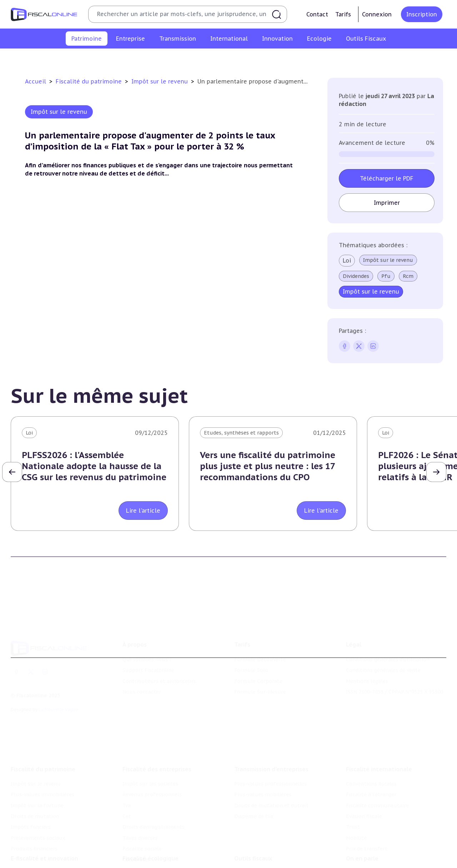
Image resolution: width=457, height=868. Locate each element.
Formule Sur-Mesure (260, 657)
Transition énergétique (151, 858)
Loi (347, 260)
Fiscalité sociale (142, 801)
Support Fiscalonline (148, 635)
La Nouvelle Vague (58, 675)
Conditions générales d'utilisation (388, 625)
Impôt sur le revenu (50, 59)
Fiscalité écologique (150, 821)
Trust (353, 780)
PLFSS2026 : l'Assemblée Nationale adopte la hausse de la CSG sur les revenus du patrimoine (94, 466)
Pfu (386, 276)
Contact (317, 14)
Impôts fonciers (294, 59)
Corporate (135, 812)
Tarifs (343, 14)
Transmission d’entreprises (271, 722)
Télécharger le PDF (387, 178)
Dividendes (356, 276)
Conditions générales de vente (383, 635)
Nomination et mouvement (380, 836)
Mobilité (356, 791)
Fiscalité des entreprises (157, 722)
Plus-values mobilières (263, 747)
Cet (127, 769)
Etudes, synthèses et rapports (241, 433)
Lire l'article (143, 511)
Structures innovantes (39, 847)
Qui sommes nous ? (147, 625)
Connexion (377, 14)
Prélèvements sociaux (350, 59)
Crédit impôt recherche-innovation (54, 836)
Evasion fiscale (364, 769)
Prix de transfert (367, 801)
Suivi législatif (252, 858)
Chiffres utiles (252, 836)
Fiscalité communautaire (377, 758)
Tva (127, 758)
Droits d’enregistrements (154, 780)
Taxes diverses (140, 791)
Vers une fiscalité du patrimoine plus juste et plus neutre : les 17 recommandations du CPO (268, 466)
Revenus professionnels (152, 747)
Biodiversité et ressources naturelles (168, 847)
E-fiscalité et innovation (44, 821)
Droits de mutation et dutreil (271, 758)
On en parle (362, 821)
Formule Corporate (258, 646)
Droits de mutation (241, 59)
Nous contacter (142, 657)
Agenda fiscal (250, 847)
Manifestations (365, 858)
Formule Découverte (260, 625)
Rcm (408, 276)
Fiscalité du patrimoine (90, 81)
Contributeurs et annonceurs (159, 646)
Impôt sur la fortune (182, 59)
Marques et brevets (35, 858)
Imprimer (386, 203)
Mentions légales (367, 646)
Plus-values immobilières (115, 59)
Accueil (36, 81)
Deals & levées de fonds (376, 847)
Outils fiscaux (253, 821)
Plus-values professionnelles (270, 736)
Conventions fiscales (371, 736)
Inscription (422, 14)
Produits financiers (409, 59)
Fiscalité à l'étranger (371, 747)
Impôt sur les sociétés (150, 736)
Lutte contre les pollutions (157, 836)
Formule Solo (251, 635)
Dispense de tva (254, 769)
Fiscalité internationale (379, 722)
